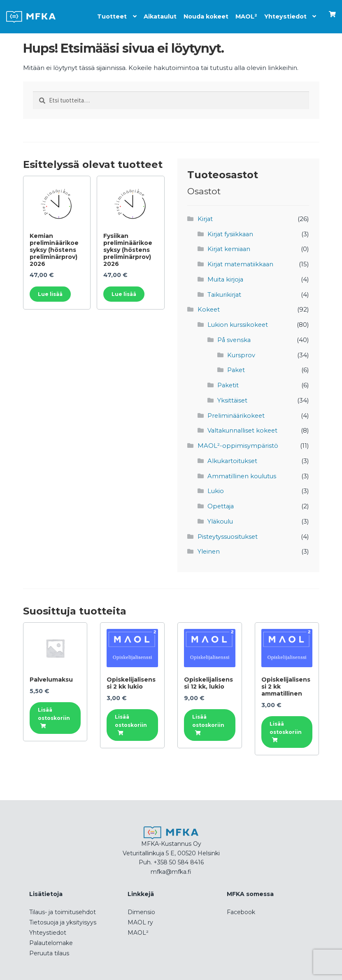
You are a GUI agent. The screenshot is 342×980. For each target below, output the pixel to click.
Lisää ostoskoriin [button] (54, 709)
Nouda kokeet (202, 15)
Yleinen (209, 547)
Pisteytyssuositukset (228, 532)
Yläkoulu (221, 517)
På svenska (235, 338)
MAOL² (244, 15)
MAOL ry (140, 917)
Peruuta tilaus (49, 948)
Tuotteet (105, 15)
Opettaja (221, 502)
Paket (236, 368)
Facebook (241, 907)
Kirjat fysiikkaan (231, 234)
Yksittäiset (233, 398)
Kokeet (209, 308)
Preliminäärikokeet (237, 413)
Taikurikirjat (225, 293)
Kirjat (205, 219)
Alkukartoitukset (233, 457)
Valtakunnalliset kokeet (244, 427)
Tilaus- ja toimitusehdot (63, 907)
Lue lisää (50, 294)
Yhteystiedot (284, 15)
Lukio (216, 487)
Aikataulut (154, 15)
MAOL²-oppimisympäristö (238, 442)
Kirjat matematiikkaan (242, 264)
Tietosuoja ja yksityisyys (63, 917)
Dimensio (141, 907)
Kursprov (241, 353)
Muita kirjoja (226, 278)
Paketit (228, 383)
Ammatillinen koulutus (243, 472)
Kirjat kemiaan (230, 248)
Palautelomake (51, 938)
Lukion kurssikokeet (238, 323)
